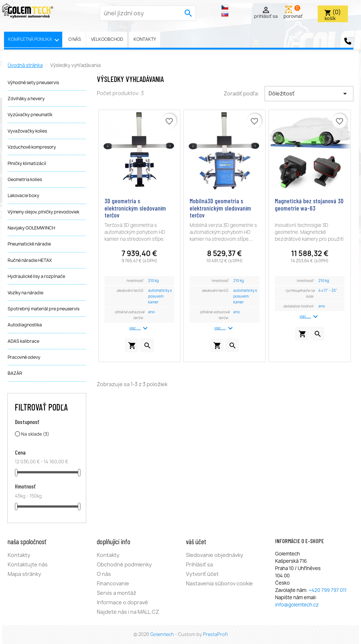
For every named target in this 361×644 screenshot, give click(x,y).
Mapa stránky (24, 574)
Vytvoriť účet (202, 574)
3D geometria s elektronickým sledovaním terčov (135, 208)
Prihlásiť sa (199, 564)
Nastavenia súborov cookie (219, 583)
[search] (189, 13)
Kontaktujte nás (28, 564)
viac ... (139, 328)
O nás (75, 39)
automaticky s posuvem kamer (160, 296)
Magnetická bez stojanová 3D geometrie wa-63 (309, 204)
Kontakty (145, 39)
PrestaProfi (215, 634)
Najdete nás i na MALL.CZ (128, 612)
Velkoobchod (107, 39)
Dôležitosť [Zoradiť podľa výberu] (309, 94)
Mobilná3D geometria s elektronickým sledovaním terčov (220, 208)
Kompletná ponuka (35, 40)
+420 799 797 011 (328, 590)
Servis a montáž (116, 593)
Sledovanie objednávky (215, 555)
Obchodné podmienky (124, 564)
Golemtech (163, 634)
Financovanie (113, 583)
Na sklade (35, 434)
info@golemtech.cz (297, 605)
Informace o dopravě (122, 602)
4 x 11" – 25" (328, 290)
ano (151, 312)
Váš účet (196, 541)
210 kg (153, 281)
